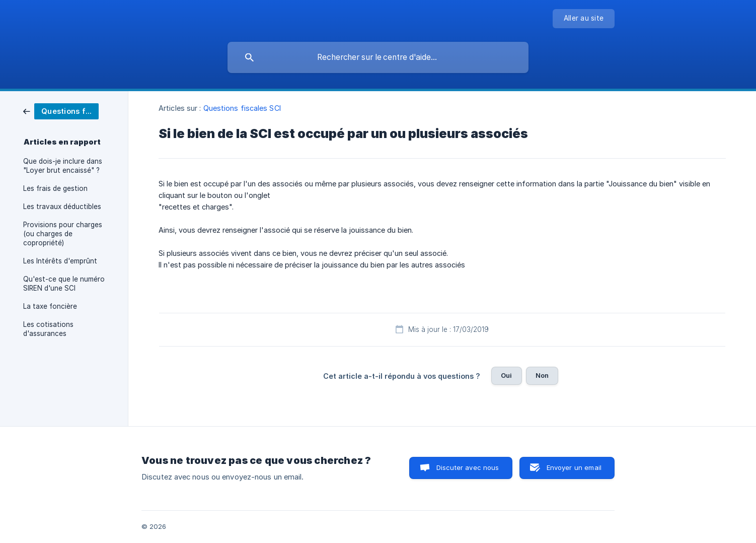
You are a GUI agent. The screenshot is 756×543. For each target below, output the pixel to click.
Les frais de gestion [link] (55, 188)
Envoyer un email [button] (574, 467)
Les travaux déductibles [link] (62, 207)
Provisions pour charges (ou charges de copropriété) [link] (63, 234)
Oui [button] (506, 375)
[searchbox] (378, 57)
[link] (61, 111)
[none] (584, 19)
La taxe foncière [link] (50, 306)
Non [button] (542, 375)
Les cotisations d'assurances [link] (48, 329)
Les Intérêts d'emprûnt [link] (60, 261)
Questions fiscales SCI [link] (242, 108)
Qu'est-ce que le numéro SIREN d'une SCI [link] (64, 284)
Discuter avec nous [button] (468, 467)
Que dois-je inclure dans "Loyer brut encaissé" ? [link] (63, 166)
